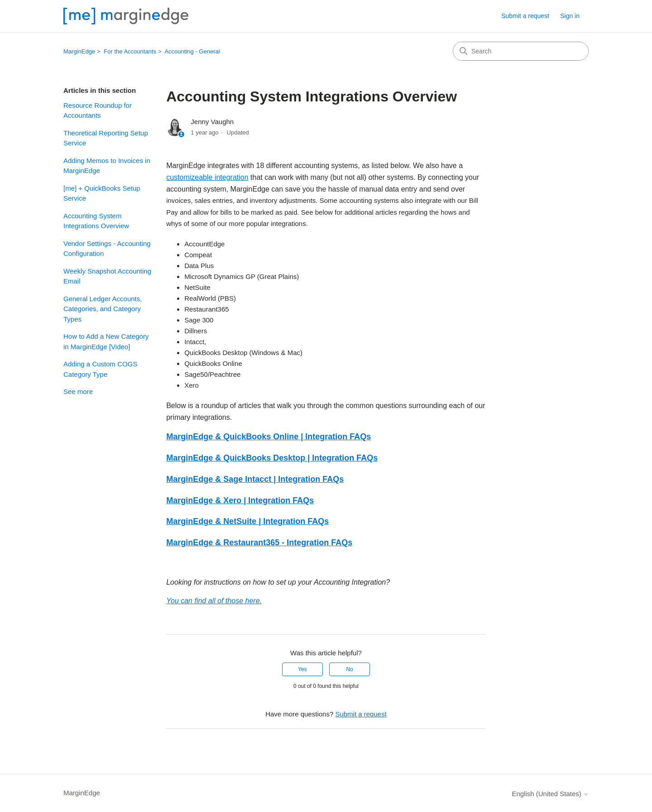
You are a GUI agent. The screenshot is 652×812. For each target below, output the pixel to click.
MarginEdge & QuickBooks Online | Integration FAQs (268, 437)
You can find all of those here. (214, 601)
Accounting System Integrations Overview (96, 221)
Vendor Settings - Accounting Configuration (107, 249)
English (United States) (550, 794)
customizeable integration (207, 177)
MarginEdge (79, 51)
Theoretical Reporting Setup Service (106, 138)
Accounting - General (192, 51)
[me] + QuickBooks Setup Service (102, 193)
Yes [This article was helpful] (302, 669)
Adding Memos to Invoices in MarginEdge (107, 166)
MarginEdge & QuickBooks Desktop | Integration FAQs (272, 458)
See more (78, 392)
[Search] (521, 51)
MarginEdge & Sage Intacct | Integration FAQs (255, 479)
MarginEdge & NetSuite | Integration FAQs (247, 521)
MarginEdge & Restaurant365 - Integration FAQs (259, 543)
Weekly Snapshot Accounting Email (107, 276)
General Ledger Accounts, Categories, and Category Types (103, 309)
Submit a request (525, 16)
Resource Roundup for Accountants (98, 111)
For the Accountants (130, 51)
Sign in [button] (570, 16)
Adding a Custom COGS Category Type (100, 369)
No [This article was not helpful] (349, 669)
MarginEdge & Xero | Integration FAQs (240, 500)
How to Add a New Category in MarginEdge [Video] (106, 341)
